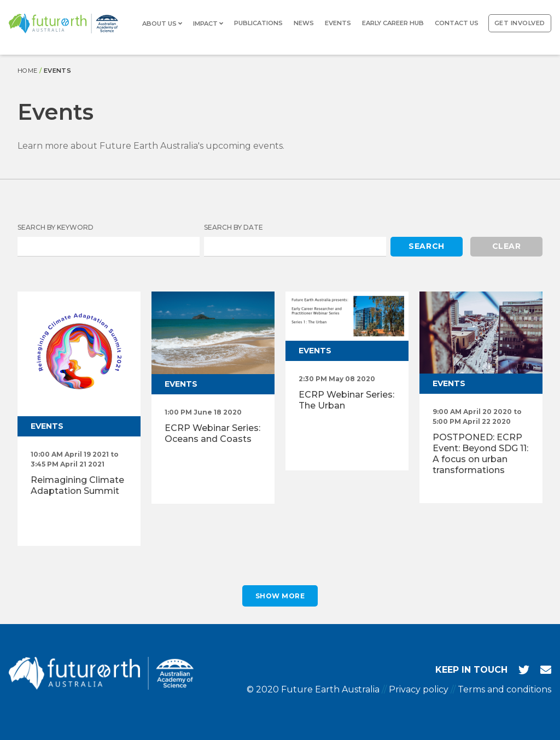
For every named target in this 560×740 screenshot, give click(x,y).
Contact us (457, 23)
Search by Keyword (56, 227)
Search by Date (234, 227)
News (304, 23)
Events (338, 23)
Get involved (520, 23)
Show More (280, 596)
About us (162, 24)
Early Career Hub (393, 23)
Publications (258, 23)
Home (28, 71)
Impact (208, 24)
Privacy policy (419, 689)
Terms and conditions (504, 689)
